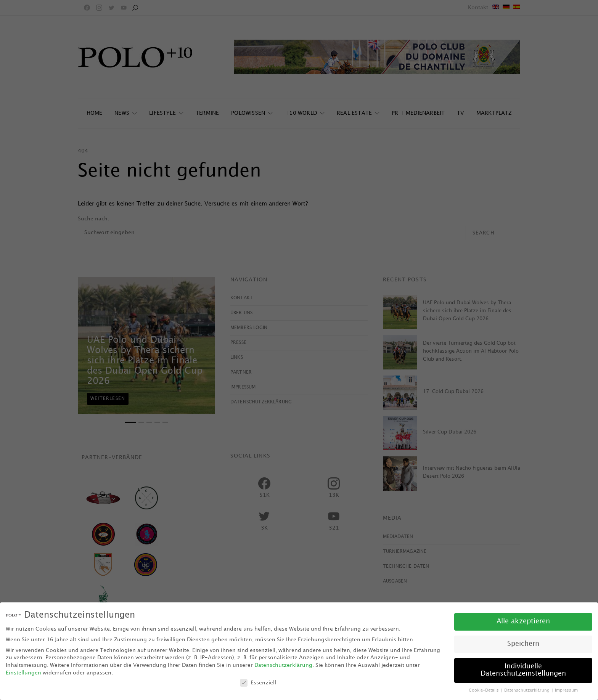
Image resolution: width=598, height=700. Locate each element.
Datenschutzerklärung (283, 665)
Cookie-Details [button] (484, 690)
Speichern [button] (523, 644)
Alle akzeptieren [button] (523, 621)
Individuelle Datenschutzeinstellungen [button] (523, 670)
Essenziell (258, 683)
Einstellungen (23, 673)
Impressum (566, 690)
